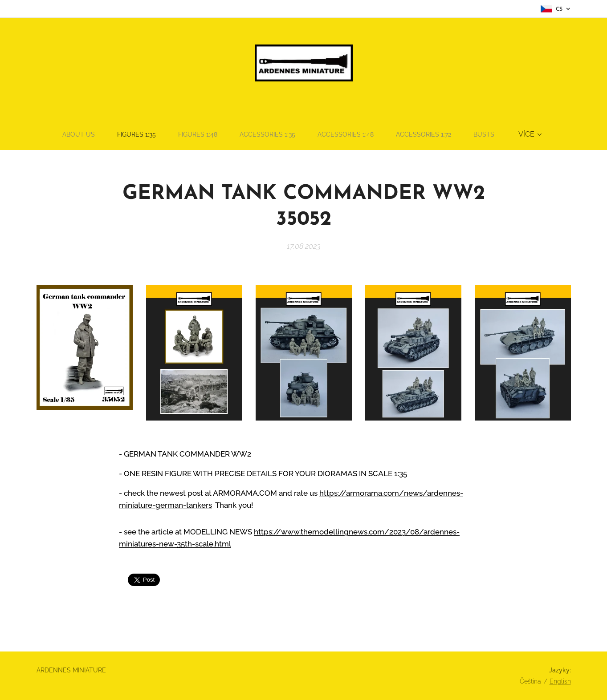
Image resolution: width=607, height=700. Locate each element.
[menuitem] (68, 134)
